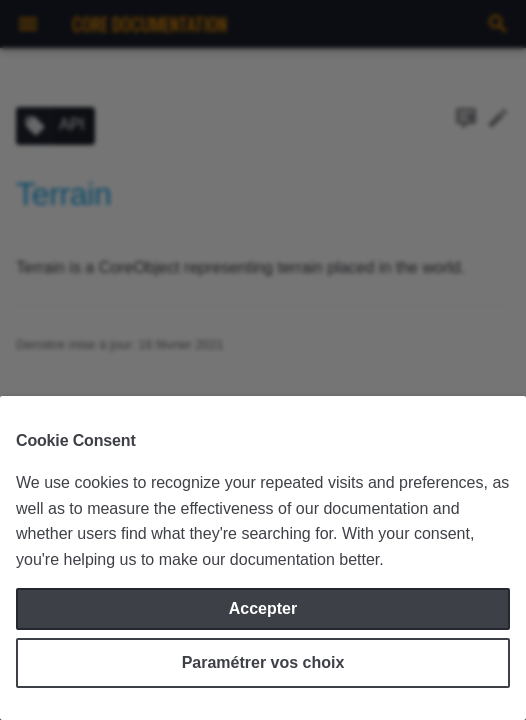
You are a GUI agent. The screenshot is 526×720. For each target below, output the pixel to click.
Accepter (263, 608)
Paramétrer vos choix (263, 662)
